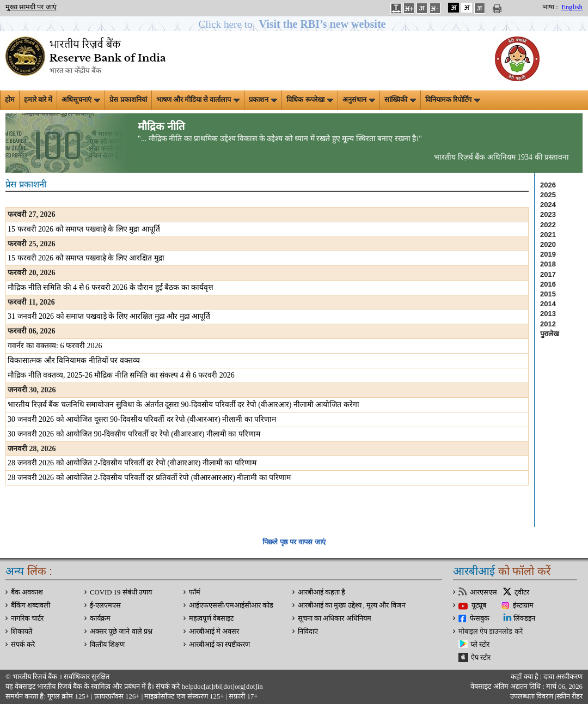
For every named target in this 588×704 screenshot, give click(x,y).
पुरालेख (550, 334)
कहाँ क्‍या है (525, 677)
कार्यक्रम (100, 618)
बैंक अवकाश (27, 592)
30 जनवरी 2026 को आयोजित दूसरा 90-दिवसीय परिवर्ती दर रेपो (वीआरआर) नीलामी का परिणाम (142, 419)
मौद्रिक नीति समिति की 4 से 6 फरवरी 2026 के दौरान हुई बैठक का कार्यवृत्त (111, 287)
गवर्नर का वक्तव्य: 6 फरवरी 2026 (55, 346)
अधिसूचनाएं (81, 100)
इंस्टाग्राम (523, 605)
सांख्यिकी (400, 100)
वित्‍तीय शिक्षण (107, 645)
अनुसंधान (359, 100)
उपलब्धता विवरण (532, 696)
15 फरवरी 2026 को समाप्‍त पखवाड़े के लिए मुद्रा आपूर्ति (84, 229)
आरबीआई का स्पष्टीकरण (219, 645)
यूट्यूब (479, 605)
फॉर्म (195, 592)
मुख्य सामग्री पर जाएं (31, 7)
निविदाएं (308, 632)
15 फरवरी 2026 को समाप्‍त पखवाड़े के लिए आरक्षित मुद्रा (86, 258)
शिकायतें (22, 632)
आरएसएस (483, 592)
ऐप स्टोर (481, 658)
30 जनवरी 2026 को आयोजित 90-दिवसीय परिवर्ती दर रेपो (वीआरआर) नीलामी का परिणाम (134, 434)
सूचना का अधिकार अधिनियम (335, 618)
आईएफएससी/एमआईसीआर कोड (231, 605)
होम (10, 100)
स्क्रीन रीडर (569, 696)
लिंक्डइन (524, 618)
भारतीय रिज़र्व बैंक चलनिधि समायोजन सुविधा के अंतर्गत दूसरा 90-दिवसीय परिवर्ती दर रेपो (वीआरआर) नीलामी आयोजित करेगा (183, 405)
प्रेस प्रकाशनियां (128, 100)
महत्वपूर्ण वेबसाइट (211, 618)
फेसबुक (480, 618)
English (572, 7)
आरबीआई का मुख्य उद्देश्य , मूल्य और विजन (352, 605)
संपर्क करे (23, 645)
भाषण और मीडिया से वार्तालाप (198, 100)
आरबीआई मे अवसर (214, 632)
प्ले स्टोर (480, 645)
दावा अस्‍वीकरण (563, 677)
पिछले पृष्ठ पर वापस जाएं (294, 542)
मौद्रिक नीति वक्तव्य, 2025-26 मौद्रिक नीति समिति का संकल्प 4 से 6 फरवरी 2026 (121, 375)
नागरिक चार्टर (27, 618)
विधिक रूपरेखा (310, 100)
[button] (294, 24)
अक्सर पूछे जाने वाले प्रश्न (121, 632)
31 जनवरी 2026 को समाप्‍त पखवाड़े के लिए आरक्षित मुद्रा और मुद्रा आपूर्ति (109, 316)
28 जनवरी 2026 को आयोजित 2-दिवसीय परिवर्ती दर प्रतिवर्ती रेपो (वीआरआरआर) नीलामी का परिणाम (149, 478)
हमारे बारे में (38, 100)
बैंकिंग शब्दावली (30, 605)
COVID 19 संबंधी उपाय (121, 592)
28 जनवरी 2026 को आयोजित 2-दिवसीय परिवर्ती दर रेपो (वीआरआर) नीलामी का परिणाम (132, 463)
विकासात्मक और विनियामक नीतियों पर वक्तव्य (74, 360)
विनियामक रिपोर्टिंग (453, 100)
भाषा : (550, 7)
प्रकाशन (263, 100)
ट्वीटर (522, 592)
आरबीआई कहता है (321, 592)
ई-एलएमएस (105, 605)
